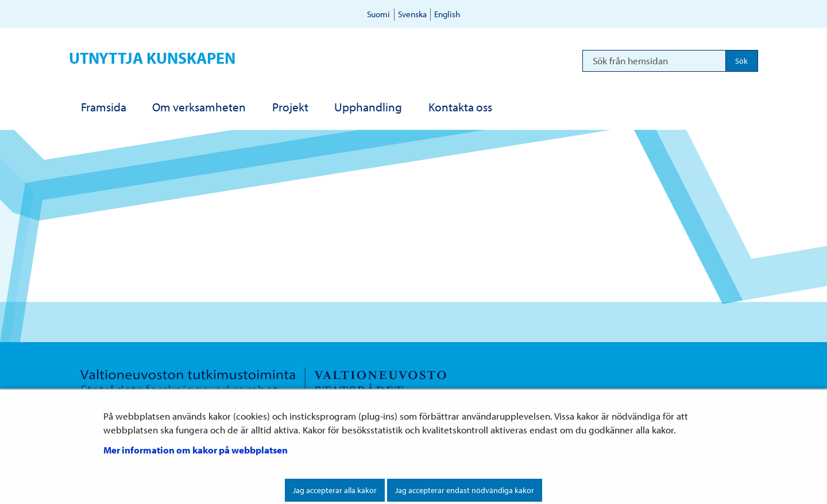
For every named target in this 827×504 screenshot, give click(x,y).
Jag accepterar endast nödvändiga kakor (465, 490)
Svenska (412, 14)
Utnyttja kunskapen (152, 58)
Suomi (378, 14)
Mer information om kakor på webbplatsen (196, 450)
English (447, 14)
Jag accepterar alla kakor (335, 490)
